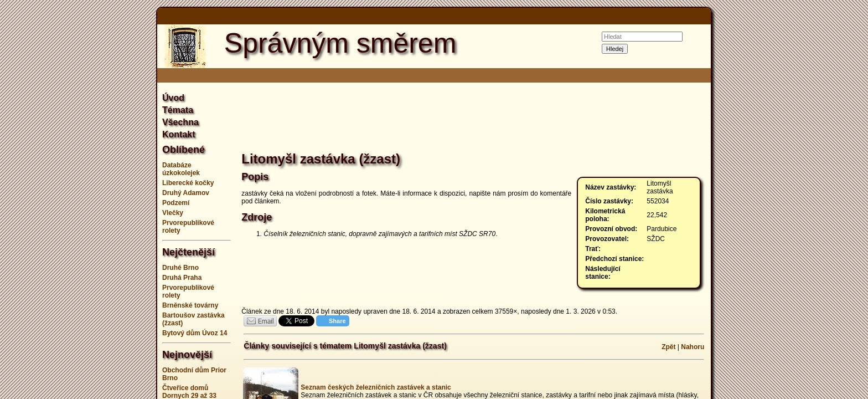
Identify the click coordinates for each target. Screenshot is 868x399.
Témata (178, 110)
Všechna (180, 122)
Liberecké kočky (188, 183)
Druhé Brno (180, 268)
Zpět (668, 347)
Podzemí (176, 203)
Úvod (173, 98)
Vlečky (173, 213)
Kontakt (179, 134)
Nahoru (693, 347)
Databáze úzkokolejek (181, 169)
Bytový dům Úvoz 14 (195, 333)
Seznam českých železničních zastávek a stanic (376, 387)
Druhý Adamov (186, 193)
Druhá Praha (182, 278)
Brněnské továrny (190, 305)
